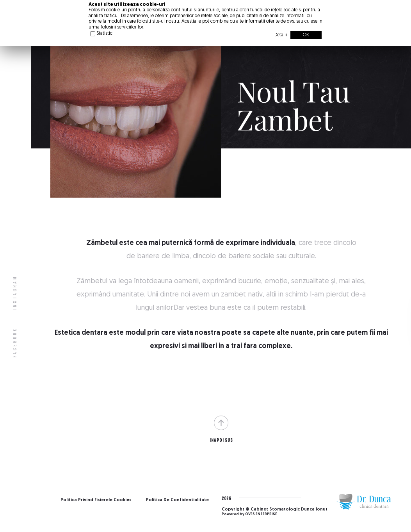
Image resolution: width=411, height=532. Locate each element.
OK (306, 35)
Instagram (15, 293)
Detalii (281, 35)
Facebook (15, 342)
